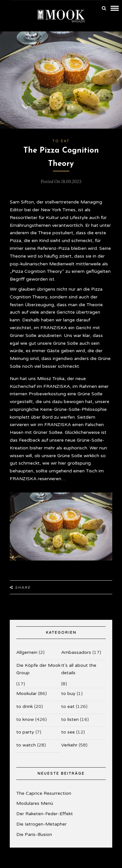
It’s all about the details (79, 669)
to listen (70, 719)
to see (68, 732)
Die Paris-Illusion (34, 834)
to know (25, 719)
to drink (25, 706)
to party (25, 732)
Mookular (27, 694)
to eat (61, 141)
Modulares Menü (35, 803)
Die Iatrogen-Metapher (41, 824)
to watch (26, 745)
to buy (68, 694)
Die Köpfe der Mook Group (38, 669)
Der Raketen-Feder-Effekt (45, 814)
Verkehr (69, 745)
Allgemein (27, 652)
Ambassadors (76, 652)
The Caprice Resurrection (44, 793)
